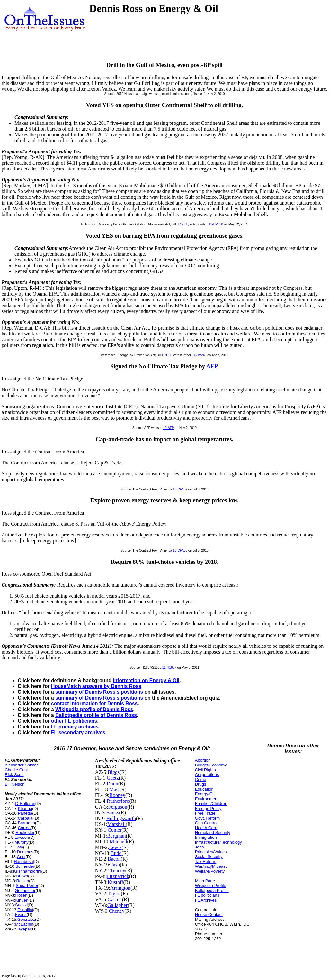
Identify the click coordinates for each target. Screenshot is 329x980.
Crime (201, 779)
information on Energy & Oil (146, 680)
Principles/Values (211, 852)
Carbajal (25, 818)
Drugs (201, 784)
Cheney (117, 911)
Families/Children (211, 804)
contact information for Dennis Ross (94, 704)
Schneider (25, 866)
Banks (113, 813)
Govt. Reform (207, 818)
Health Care (206, 828)
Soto (19, 847)
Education (204, 789)
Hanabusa (23, 861)
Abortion (203, 760)
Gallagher (117, 905)
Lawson (22, 837)
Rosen (22, 895)
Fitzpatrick (118, 876)
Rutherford (118, 801)
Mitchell (118, 842)
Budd (116, 853)
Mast (114, 789)
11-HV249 (199, 355)
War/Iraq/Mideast (211, 866)
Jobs (199, 847)
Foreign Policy (208, 808)
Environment (207, 799)
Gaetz (113, 778)
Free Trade (205, 813)
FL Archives (206, 900)
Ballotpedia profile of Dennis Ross (96, 715)
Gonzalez (26, 919)
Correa (24, 828)
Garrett (115, 899)
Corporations (207, 775)
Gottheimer (25, 890)
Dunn (112, 784)
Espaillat (25, 910)
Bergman (116, 836)
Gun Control (206, 823)
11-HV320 (216, 224)
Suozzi (21, 905)
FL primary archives (75, 727)
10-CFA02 (180, 489)
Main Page (205, 881)
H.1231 (182, 224)
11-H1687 (169, 668)
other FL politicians (74, 721)
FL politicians (207, 895)
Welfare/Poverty (210, 871)
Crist (21, 857)
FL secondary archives (78, 733)
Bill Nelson (15, 784)
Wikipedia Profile (211, 886)
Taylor (114, 894)
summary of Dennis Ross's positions (99, 692)
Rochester (25, 833)
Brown (22, 876)
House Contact (209, 915)
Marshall (116, 824)
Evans (21, 915)
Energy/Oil (205, 794)
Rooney (117, 795)
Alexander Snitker (21, 765)
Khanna (25, 808)
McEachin (24, 924)
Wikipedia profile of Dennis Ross (94, 709)
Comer (115, 830)
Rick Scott (14, 775)
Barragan (26, 823)
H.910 (166, 355)
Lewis (115, 847)
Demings (25, 852)
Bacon (114, 859)
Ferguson (118, 807)
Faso (115, 865)
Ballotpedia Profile (212, 890)
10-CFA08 (180, 550)
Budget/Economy (211, 765)
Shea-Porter (27, 886)
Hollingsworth (121, 818)
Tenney (118, 870)
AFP (212, 366)
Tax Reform (206, 861)
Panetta (25, 813)
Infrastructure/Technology (218, 842)
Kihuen (22, 900)
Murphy (21, 842)
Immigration (206, 837)
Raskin (22, 881)
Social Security (209, 857)
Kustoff (116, 882)
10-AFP (169, 428)
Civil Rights (205, 770)
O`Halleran (25, 804)
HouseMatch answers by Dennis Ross (96, 686)
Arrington (120, 888)
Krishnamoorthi (27, 871)
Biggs (114, 772)
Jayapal (24, 929)
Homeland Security (213, 833)
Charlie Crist (16, 770)
